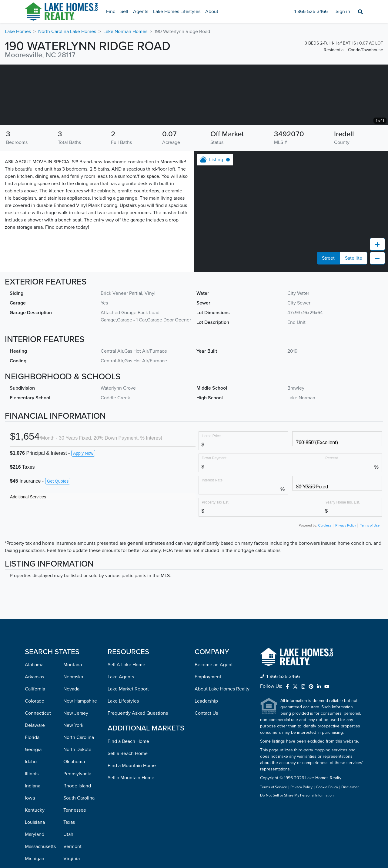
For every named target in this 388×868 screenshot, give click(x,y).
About (212, 12)
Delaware (35, 786)
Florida (32, 798)
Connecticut (38, 774)
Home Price (211, 496)
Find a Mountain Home (132, 826)
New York (73, 786)
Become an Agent (214, 725)
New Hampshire (80, 762)
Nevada (71, 750)
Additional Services (28, 557)
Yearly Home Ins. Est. (343, 563)
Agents (141, 12)
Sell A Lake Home (126, 725)
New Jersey (76, 774)
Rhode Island (77, 846)
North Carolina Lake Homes (67, 32)
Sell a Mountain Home (131, 838)
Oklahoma (74, 822)
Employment (208, 737)
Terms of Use (370, 586)
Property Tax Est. (216, 563)
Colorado (35, 762)
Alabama (34, 725)
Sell (124, 12)
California (35, 750)
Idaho (31, 822)
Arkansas (34, 737)
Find (111, 12)
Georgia (33, 810)
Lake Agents (121, 737)
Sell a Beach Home (128, 814)
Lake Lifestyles (123, 762)
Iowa (30, 859)
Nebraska (73, 737)
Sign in (343, 12)
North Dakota (77, 810)
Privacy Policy (346, 586)
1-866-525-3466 (311, 12)
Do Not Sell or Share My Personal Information (297, 856)
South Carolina (79, 859)
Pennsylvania (77, 834)
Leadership (206, 762)
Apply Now (83, 514)
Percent (331, 519)
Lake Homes (18, 32)
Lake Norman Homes (125, 32)
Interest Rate (212, 541)
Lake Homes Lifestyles (177, 12)
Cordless (325, 586)
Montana (73, 725)
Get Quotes (58, 542)
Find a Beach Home (128, 802)
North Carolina (79, 798)
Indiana (33, 846)
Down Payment (214, 519)
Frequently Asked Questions (138, 774)
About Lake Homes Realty (222, 750)
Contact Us (206, 774)
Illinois (32, 834)
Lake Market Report (128, 750)
